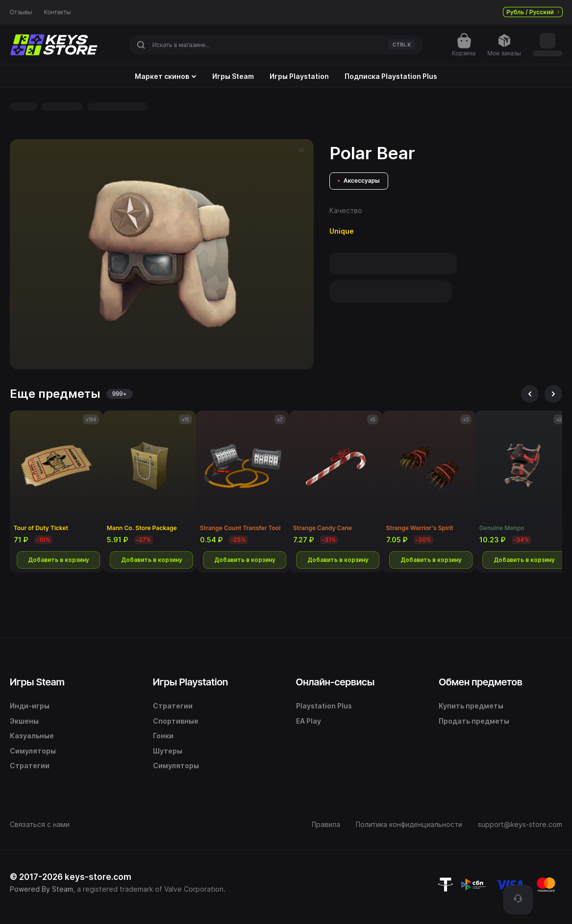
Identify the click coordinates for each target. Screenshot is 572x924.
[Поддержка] (518, 900)
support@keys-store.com (520, 824)
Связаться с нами (40, 824)
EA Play (309, 721)
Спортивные (176, 721)
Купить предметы (471, 706)
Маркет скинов (166, 76)
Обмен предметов (480, 682)
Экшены (24, 721)
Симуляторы (33, 751)
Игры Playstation (299, 76)
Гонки (163, 736)
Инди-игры (30, 706)
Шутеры (168, 751)
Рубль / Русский (533, 12)
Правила (326, 824)
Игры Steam (233, 76)
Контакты (58, 12)
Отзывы (21, 12)
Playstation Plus (324, 706)
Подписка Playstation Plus (391, 76)
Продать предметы (474, 721)
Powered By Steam (41, 889)
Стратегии (30, 766)
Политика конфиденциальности (409, 824)
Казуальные (32, 736)
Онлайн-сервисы (336, 682)
